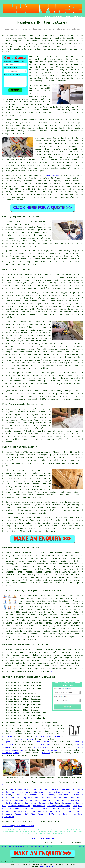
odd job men (70, 189)
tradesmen (35, 756)
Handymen (77, 792)
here (53, 671)
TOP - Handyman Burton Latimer (18, 826)
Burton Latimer (52, 175)
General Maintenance (63, 790)
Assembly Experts (52, 811)
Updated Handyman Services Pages (42, 847)
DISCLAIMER (77, 16)
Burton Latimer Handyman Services (29, 677)
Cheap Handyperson (20, 790)
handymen (24, 553)
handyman (43, 65)
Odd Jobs (77, 809)
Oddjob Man (31, 803)
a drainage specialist (48, 737)
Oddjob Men (29, 809)
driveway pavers (11, 753)
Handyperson (23, 792)
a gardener (54, 750)
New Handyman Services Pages (18, 847)
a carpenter (27, 739)
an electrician (42, 747)
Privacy (81, 847)
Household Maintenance (59, 792)
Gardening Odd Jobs (41, 800)
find (10, 650)
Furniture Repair (73, 811)
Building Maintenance (28, 798)
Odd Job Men (60, 798)
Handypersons (38, 792)
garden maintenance (23, 558)
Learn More (44, 867)
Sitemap (4, 847)
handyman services (69, 564)
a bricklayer (44, 745)
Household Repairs (27, 795)
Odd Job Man (41, 790)
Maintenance (48, 795)
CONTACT (68, 16)
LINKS (53, 16)
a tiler (46, 753)
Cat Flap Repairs (35, 814)
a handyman (76, 580)
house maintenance (69, 567)
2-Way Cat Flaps (59, 814)
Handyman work (10, 175)
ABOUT (60, 16)
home (42, 726)
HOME (47, 16)
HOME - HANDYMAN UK (42, 838)
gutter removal (41, 742)
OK (53, 867)
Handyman (63, 795)
